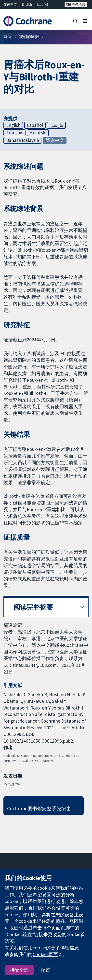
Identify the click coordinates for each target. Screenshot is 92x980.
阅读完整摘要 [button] (33, 607)
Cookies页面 (45, 954)
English (27, 4)
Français (15, 133)
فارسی (56, 125)
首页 (7, 37)
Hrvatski (38, 133)
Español (42, 4)
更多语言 (76, 4)
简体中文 (10, 4)
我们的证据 (29, 37)
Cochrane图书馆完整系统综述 (39, 808)
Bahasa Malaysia (23, 140)
